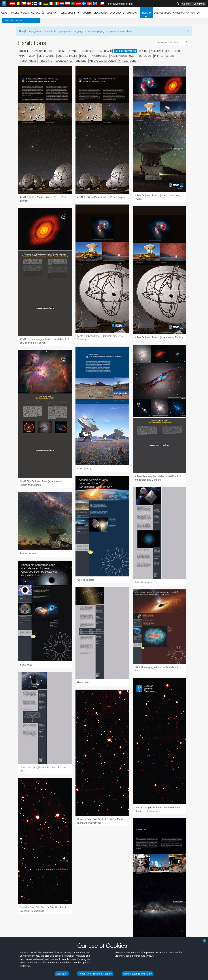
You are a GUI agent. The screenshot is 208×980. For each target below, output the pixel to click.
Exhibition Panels (125, 51)
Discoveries (101, 13)
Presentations (28, 61)
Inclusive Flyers (160, 51)
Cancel (30, 568)
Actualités (38, 13)
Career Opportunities (187, 13)
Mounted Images (67, 56)
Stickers (81, 61)
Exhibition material (11, 20)
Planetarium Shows (122, 56)
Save (12, 568)
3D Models (25, 51)
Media (32, 56)
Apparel (73, 51)
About (5, 13)
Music (84, 56)
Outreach (133, 13)
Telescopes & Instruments (75, 13)
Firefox (14, 511)
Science (186, 4)
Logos (177, 51)
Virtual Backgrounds (103, 61)
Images (15, 13)
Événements (117, 13)
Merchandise (46, 56)
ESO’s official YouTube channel (86, 437)
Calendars (105, 51)
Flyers (143, 51)
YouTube (8, 437)
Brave (14, 501)
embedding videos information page (33, 444)
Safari (14, 514)
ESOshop (52, 13)
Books (61, 51)
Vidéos (25, 13)
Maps (22, 56)
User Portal (199, 4)
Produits (146, 15)
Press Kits (46, 61)
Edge (14, 508)
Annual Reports (44, 51)
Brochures (88, 51)
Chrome (15, 504)
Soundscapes (64, 61)
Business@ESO (162, 13)
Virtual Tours (128, 61)
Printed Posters (164, 56)
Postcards (144, 56)
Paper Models (99, 56)
